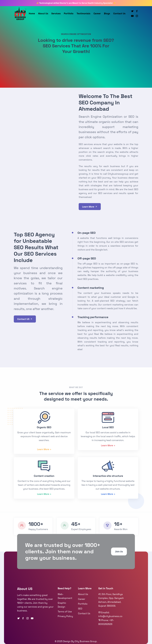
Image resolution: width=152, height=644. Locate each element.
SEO (80, 609)
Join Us (119, 552)
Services (56, 13)
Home (32, 13)
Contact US (25, 319)
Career (97, 13)
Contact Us (119, 13)
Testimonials (83, 13)
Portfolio (69, 13)
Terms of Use (65, 612)
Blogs (107, 13)
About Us (43, 13)
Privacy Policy (65, 616)
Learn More (90, 207)
